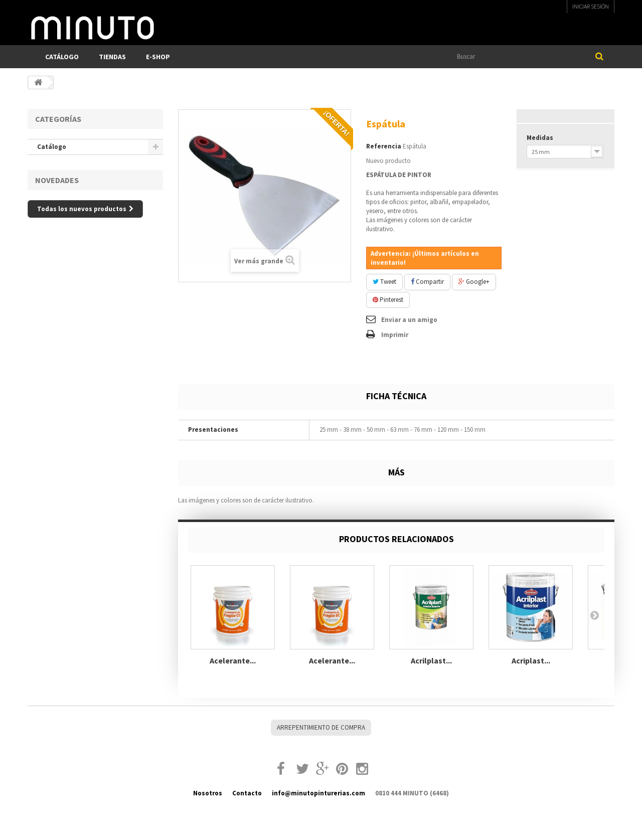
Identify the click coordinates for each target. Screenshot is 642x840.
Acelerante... (233, 660)
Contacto (247, 793)
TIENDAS (112, 57)
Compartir (427, 282)
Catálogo (62, 57)
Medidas (541, 138)
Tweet (384, 282)
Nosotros (208, 793)
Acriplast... (531, 660)
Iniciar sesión (591, 6)
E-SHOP (158, 57)
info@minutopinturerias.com (318, 793)
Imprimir (395, 335)
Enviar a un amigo (409, 320)
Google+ (474, 282)
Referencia (384, 146)
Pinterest (388, 300)
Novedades (57, 180)
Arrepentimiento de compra (321, 727)
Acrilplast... (431, 660)
